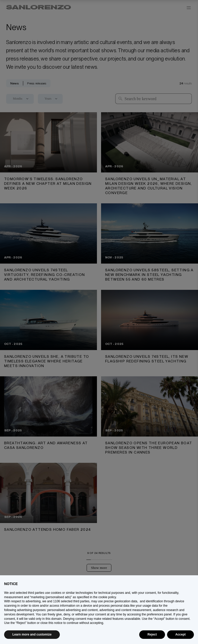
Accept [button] (180, 634)
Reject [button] (152, 634)
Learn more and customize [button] (32, 634)
